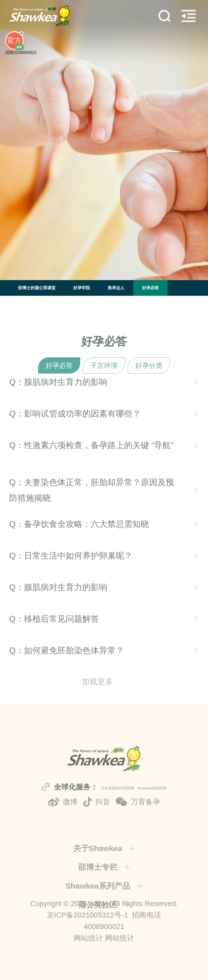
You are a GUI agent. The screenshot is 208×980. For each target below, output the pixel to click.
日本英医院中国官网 (118, 820)
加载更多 (97, 690)
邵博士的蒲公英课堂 (37, 288)
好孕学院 (82, 288)
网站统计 (88, 962)
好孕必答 (150, 288)
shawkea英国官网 (152, 820)
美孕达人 (116, 288)
